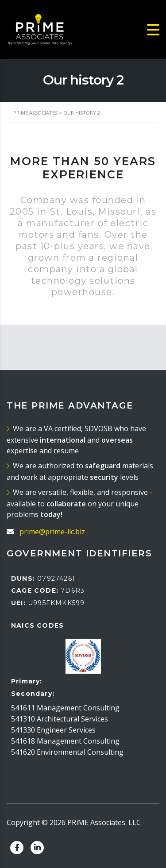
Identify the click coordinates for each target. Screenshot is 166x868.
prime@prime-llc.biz (52, 532)
